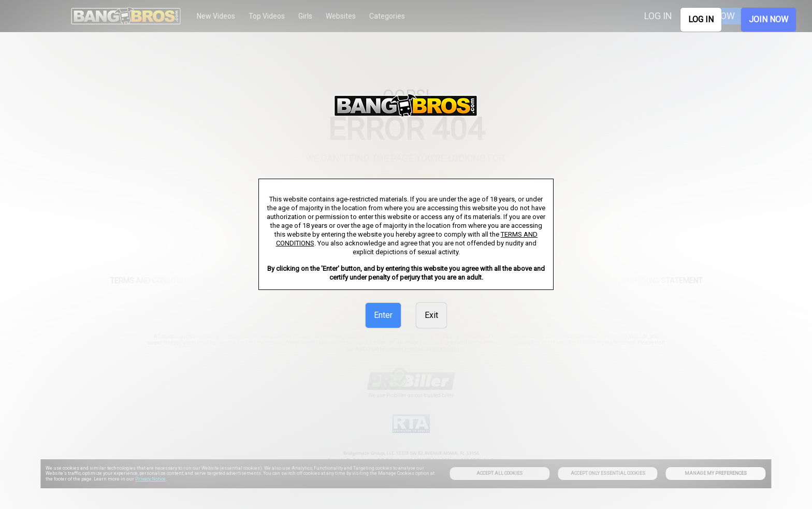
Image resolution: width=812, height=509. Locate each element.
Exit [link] (431, 315)
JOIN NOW (769, 19)
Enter (383, 315)
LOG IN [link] (701, 19)
